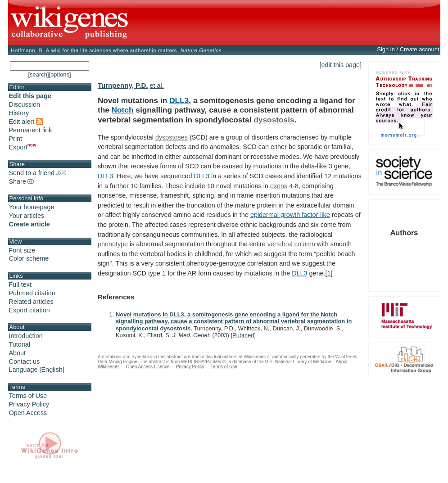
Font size (22, 250)
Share (22, 181)
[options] (60, 74)
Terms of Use (28, 396)
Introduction (26, 336)
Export (23, 147)
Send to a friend (38, 173)
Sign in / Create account (408, 49)
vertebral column (291, 244)
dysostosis (274, 120)
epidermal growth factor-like (290, 215)
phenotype (113, 244)
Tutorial (20, 344)
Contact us (25, 361)
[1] (329, 273)
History (19, 113)
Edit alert (26, 122)
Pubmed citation (32, 293)
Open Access (28, 413)
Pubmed (243, 335)
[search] (38, 74)
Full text (20, 284)
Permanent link (31, 130)
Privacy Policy (29, 404)
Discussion (25, 104)
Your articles (27, 216)
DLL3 (179, 100)
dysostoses (172, 137)
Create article (29, 224)
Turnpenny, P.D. (123, 85)
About (18, 353)
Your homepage (32, 207)
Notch (123, 110)
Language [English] (37, 370)
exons (279, 186)
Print (16, 139)
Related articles (31, 302)
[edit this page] (341, 65)
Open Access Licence (148, 367)
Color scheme (29, 258)
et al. (157, 86)
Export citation (29, 310)
